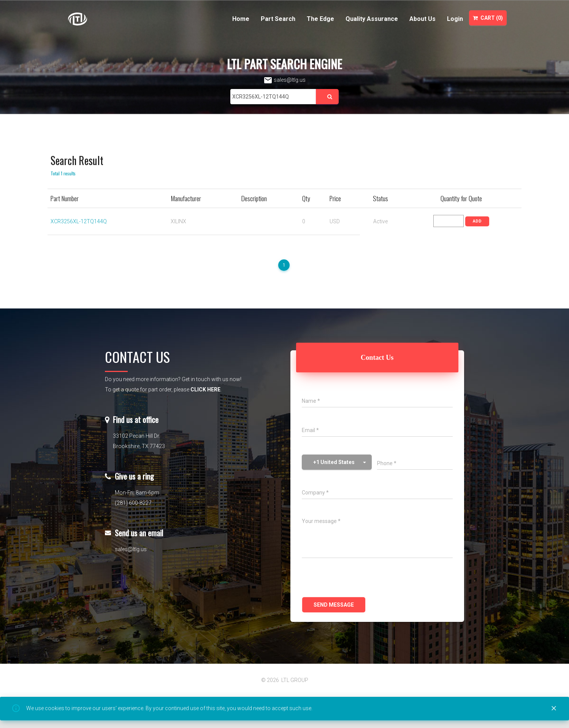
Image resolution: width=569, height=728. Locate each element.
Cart (488, 18)
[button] (337, 462)
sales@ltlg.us (284, 80)
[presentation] (360, 579)
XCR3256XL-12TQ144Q (79, 221)
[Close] (554, 709)
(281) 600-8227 (133, 503)
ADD (477, 221)
